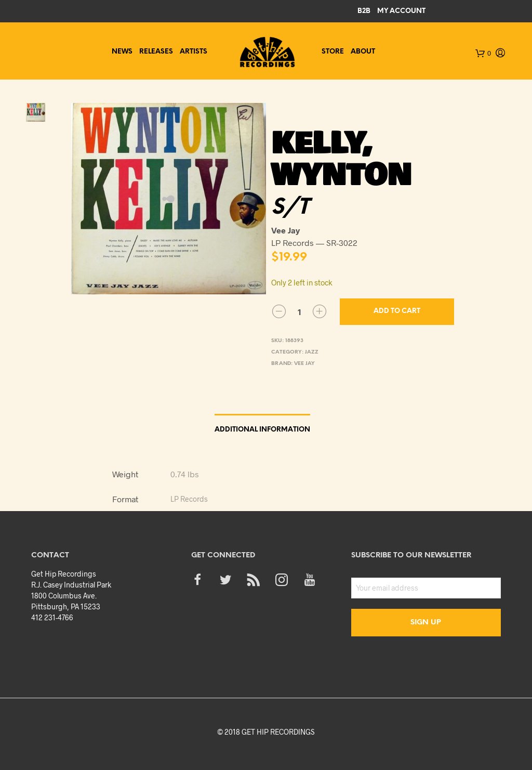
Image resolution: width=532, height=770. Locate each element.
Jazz (312, 352)
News (122, 52)
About (363, 52)
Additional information (262, 430)
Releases (156, 52)
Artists (194, 52)
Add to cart (397, 311)
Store (333, 52)
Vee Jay (304, 364)
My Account (401, 11)
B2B (364, 11)
